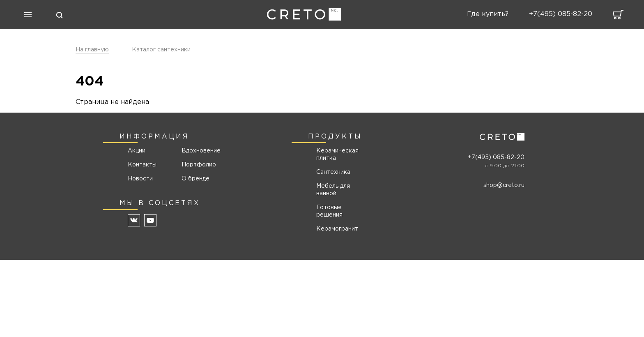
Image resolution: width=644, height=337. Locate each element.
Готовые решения (329, 211)
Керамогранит (337, 229)
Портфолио (198, 165)
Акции (137, 151)
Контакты (142, 165)
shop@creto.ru (504, 185)
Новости (140, 179)
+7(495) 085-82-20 (496, 157)
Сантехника (333, 172)
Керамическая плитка (337, 155)
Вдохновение (198, 151)
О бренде (195, 179)
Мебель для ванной (333, 190)
